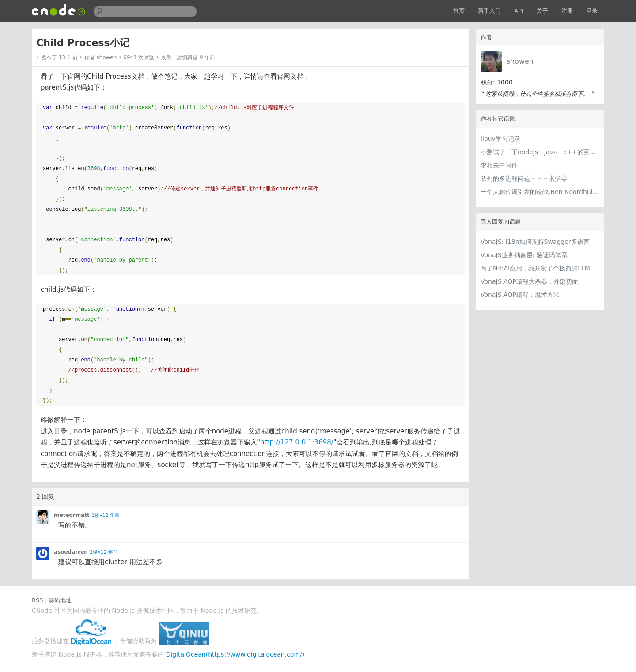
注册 (567, 11)
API (519, 11)
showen (520, 61)
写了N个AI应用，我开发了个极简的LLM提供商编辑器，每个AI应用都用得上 (540, 268)
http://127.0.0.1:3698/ (297, 442)
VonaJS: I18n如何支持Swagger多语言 (535, 242)
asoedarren (71, 552)
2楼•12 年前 (104, 552)
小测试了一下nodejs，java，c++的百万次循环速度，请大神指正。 (540, 152)
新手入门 (489, 11)
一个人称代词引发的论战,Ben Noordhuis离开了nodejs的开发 (540, 192)
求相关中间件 (499, 165)
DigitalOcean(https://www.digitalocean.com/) (235, 654)
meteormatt (72, 515)
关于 (542, 11)
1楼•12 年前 (106, 515)
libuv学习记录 (500, 139)
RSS (38, 600)
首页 (459, 11)
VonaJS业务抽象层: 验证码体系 (524, 255)
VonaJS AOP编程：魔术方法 (520, 295)
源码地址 (60, 600)
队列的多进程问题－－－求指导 (524, 178)
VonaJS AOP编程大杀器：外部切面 (529, 281)
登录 (592, 11)
